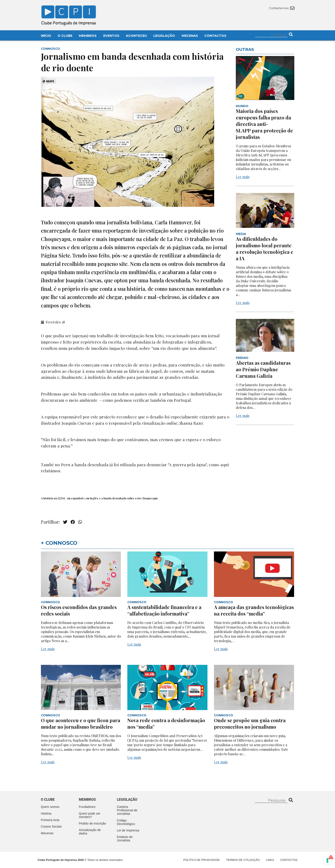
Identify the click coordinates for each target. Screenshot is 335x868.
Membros (88, 36)
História (46, 813)
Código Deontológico (126, 822)
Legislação (164, 36)
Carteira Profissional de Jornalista (127, 810)
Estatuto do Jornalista (125, 839)
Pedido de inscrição (92, 823)
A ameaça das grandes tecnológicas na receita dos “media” (254, 610)
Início (46, 36)
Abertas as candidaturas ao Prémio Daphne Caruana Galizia (263, 369)
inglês (94, 498)
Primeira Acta (50, 820)
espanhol (77, 498)
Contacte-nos (282, 8)
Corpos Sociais (51, 826)
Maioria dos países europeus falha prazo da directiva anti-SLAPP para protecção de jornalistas (264, 124)
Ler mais (243, 177)
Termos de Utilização (243, 860)
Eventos (111, 36)
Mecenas (190, 36)
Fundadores (87, 807)
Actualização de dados (90, 832)
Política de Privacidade (202, 860)
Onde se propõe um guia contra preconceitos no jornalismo (250, 723)
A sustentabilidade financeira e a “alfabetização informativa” (164, 610)
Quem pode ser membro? (90, 815)
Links (270, 860)
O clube (48, 800)
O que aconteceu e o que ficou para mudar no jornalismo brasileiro (81, 723)
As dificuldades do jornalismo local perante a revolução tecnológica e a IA (265, 249)
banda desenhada (115, 498)
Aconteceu (136, 36)
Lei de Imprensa (128, 830)
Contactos (215, 36)
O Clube (65, 36)
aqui (225, 465)
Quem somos (50, 807)
